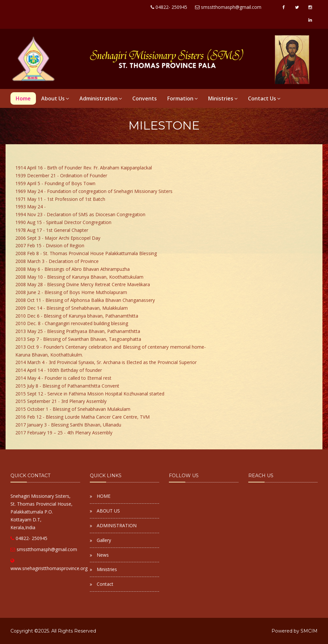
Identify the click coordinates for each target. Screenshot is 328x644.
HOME (104, 496)
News (103, 555)
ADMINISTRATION (117, 525)
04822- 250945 (29, 538)
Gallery (104, 540)
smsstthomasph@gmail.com (44, 549)
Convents (145, 98)
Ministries (223, 98)
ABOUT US (108, 511)
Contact (105, 584)
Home (23, 98)
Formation (182, 98)
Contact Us (264, 98)
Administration (101, 98)
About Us (55, 98)
